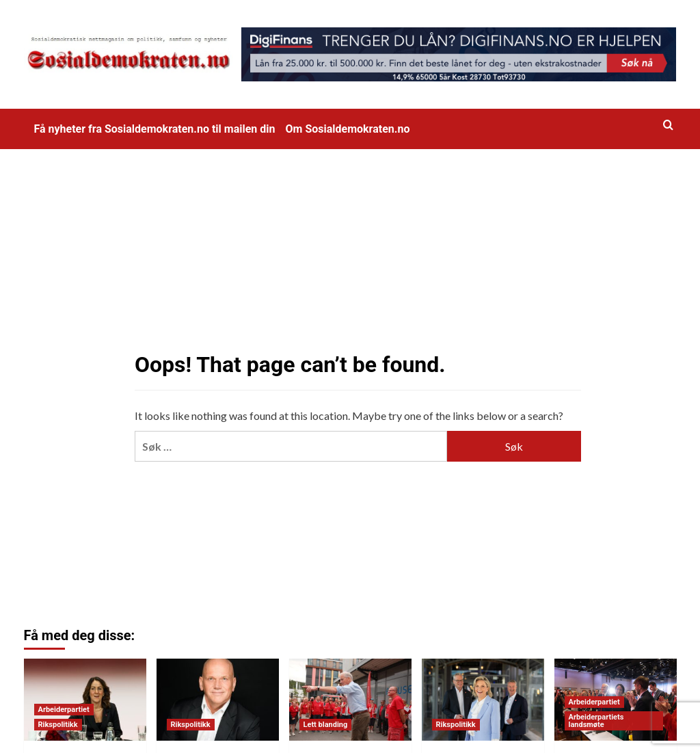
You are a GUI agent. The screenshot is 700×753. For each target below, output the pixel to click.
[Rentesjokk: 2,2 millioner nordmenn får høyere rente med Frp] (483, 699)
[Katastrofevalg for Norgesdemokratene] (218, 699)
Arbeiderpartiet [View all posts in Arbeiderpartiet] (64, 710)
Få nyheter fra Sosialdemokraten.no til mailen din (155, 129)
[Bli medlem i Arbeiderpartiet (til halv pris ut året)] (350, 699)
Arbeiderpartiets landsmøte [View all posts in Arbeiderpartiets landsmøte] (596, 721)
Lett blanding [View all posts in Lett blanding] (326, 725)
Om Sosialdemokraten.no (348, 129)
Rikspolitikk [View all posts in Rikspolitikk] (58, 725)
